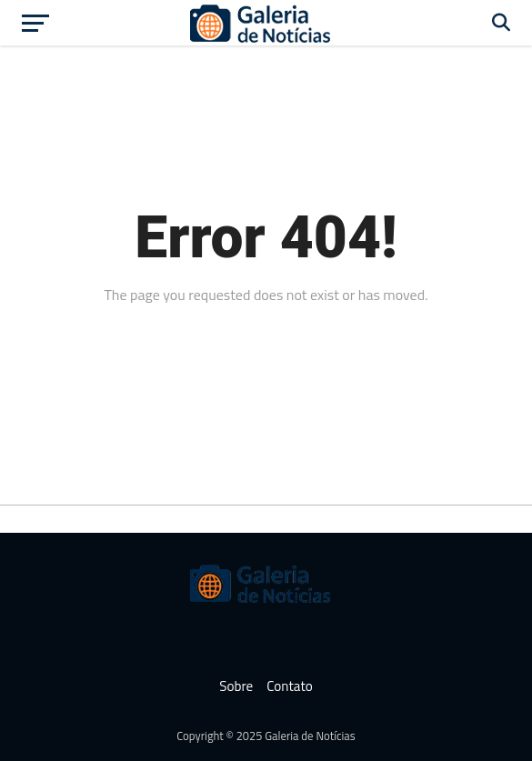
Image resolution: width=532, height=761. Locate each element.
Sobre (236, 686)
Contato (290, 686)
